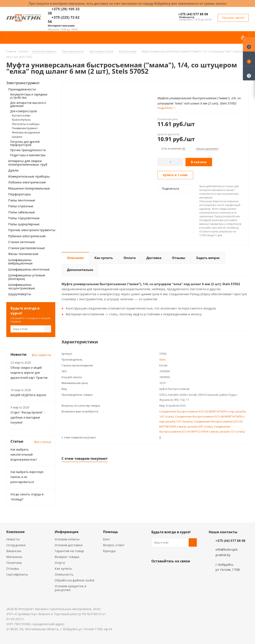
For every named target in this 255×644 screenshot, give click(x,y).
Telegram (187, 571)
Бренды (109, 551)
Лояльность (64, 574)
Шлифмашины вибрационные (20, 262)
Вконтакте (156, 571)
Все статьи (43, 442)
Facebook (166, 571)
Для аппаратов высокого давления (28, 104)
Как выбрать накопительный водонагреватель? (24, 454)
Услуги (60, 563)
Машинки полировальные (29, 188)
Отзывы (13, 568)
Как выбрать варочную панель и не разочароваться (27, 477)
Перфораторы (19, 194)
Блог (107, 539)
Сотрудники (16, 545)
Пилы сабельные (22, 212)
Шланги (17, 137)
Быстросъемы (21, 115)
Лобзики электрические (27, 182)
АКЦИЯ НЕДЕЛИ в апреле (28, 395)
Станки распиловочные (26, 248)
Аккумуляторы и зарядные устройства (29, 96)
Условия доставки (69, 545)
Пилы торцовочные (24, 218)
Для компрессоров (23, 111)
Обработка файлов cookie (75, 580)
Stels (162, 359)
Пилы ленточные (22, 200)
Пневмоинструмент (25, 128)
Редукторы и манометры (28, 155)
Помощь (111, 532)
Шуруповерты (20, 294)
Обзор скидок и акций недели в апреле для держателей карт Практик (29, 373)
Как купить (63, 568)
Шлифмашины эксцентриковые (22, 286)
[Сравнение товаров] (249, 73)
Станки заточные (22, 242)
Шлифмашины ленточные (29, 269)
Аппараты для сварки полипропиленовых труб (28, 163)
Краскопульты (21, 120)
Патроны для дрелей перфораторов (25, 143)
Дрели (13, 170)
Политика (14, 563)
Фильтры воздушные (26, 132)
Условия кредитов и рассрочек (70, 588)
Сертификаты (17, 574)
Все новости (41, 355)
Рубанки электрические (27, 236)
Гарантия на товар (69, 551)
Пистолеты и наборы (26, 124)
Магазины (14, 557)
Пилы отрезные (21, 206)
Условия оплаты (67, 539)
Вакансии (14, 551)
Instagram (176, 571)
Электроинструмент (23, 83)
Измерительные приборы (29, 176)
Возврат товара (67, 557)
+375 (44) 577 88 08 (193, 14)
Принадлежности (22, 89)
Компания (15, 532)
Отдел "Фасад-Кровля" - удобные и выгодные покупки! (28, 417)
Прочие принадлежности (28, 150)
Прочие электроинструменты (32, 230)
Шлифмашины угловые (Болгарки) (27, 277)
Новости (13, 539)
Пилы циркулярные (24, 224)
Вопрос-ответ (114, 545)
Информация (66, 532)
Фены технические (23, 254)
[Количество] (170, 162)
